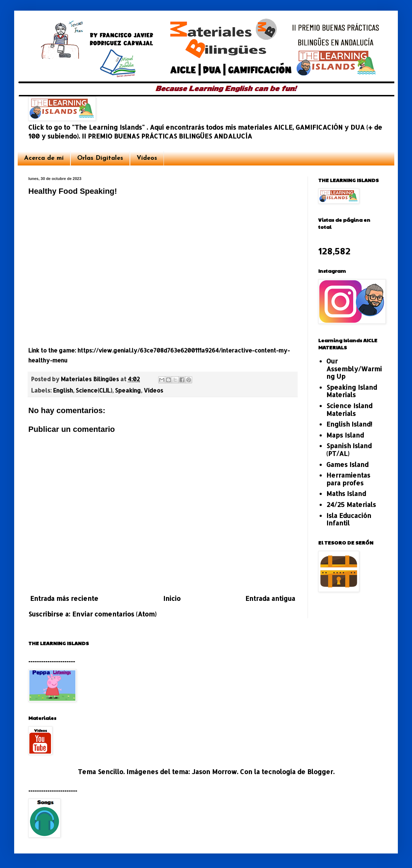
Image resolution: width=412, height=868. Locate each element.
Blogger (320, 771)
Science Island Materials (349, 409)
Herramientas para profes (348, 479)
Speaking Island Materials (352, 391)
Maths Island (346, 493)
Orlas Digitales (100, 158)
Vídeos (147, 158)
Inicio (172, 598)
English (63, 390)
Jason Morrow (214, 771)
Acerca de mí (44, 158)
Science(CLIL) (94, 390)
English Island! (349, 424)
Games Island (347, 464)
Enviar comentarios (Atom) (114, 614)
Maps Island (345, 435)
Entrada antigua (270, 598)
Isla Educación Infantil (349, 519)
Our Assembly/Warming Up (354, 368)
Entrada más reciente (64, 598)
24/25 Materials (351, 504)
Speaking (128, 390)
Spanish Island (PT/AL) (349, 449)
